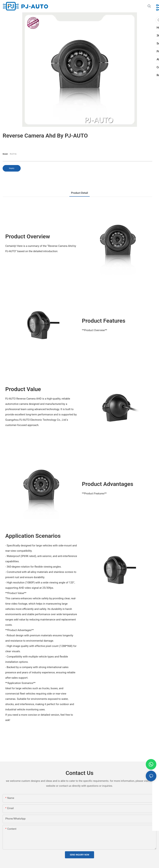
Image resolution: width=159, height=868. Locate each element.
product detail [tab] (80, 193)
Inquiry (12, 168)
